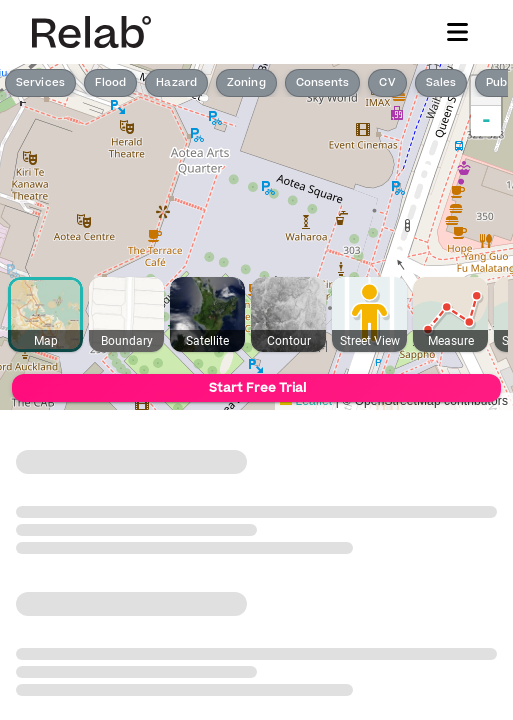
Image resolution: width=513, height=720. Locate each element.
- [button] (486, 121)
